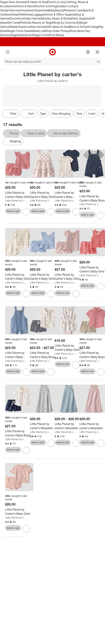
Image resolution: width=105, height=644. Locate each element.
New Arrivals (39, 27)
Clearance (24, 27)
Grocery (15, 10)
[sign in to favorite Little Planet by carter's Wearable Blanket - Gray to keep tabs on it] (51, 443)
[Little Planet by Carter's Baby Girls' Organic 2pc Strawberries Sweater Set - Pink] (19, 512)
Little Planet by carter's (16, 200)
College (94, 27)
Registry (16, 35)
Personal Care (73, 10)
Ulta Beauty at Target (40, 23)
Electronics (17, 18)
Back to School (79, 27)
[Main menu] (8, 52)
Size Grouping (61, 114)
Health (16, 14)
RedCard (27, 35)
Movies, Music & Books (56, 18)
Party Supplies (81, 18)
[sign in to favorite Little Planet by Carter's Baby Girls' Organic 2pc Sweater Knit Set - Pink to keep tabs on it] (101, 287)
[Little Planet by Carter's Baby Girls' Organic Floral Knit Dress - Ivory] (44, 195)
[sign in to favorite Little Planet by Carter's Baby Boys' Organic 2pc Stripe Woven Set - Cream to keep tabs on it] (51, 372)
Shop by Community (66, 23)
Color (92, 114)
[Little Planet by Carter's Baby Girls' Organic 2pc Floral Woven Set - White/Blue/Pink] (69, 277)
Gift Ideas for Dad (36, 2)
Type (43, 114)
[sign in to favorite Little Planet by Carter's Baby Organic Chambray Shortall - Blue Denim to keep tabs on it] (26, 372)
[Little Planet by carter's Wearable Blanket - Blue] (69, 426)
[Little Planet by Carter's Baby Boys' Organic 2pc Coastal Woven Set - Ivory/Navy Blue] (19, 433)
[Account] (88, 52)
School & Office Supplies (60, 14)
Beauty (59, 10)
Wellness (27, 14)
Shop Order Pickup (57, 31)
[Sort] (28, 114)
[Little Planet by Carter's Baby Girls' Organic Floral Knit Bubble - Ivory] (69, 348)
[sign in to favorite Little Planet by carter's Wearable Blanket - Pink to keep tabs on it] (101, 443)
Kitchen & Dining (46, 6)
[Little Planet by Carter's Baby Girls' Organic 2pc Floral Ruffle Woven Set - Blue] (44, 277)
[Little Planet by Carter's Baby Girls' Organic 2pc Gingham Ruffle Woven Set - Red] (19, 195)
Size (79, 114)
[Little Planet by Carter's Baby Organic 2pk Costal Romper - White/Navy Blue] (69, 195)
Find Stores (57, 35)
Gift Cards (14, 23)
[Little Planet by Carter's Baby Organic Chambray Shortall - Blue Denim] (19, 355)
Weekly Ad (38, 31)
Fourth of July (56, 2)
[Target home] (52, 52)
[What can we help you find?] (52, 62)
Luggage (38, 14)
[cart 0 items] (97, 52)
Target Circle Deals (19, 31)
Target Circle (41, 35)
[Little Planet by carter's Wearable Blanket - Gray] (44, 426)
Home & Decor (25, 6)
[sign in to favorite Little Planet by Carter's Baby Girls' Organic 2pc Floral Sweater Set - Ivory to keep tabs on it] (26, 294)
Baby (52, 10)
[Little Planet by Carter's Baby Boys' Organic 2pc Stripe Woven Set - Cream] (44, 355)
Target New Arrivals (12, 2)
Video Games (33, 18)
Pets (23, 23)
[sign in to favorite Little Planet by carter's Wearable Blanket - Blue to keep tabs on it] (76, 443)
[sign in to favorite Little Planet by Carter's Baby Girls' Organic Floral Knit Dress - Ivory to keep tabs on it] (51, 212)
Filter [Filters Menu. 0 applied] (10, 114)
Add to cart (13, 211)
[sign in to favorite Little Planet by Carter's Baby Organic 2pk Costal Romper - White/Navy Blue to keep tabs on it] (76, 212)
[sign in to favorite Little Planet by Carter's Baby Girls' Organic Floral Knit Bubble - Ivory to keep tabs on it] (76, 365)
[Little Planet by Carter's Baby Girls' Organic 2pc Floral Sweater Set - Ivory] (19, 277)
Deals (13, 27)
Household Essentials (34, 10)
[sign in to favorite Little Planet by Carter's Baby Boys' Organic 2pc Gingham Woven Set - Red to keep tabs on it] (101, 372)
